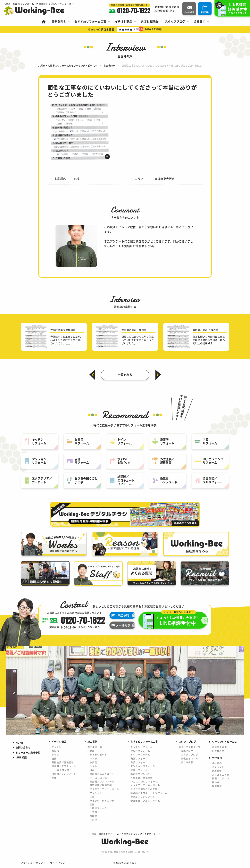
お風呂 (55, 751)
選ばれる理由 (219, 747)
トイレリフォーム (140, 755)
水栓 (54, 778)
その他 (94, 820)
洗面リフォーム (139, 758)
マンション (96, 793)
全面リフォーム (98, 808)
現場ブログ (187, 751)
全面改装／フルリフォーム (145, 801)
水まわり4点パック (141, 774)
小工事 (94, 812)
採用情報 (217, 786)
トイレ (55, 755)
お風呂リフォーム (140, 751)
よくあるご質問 (221, 775)
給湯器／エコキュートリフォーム (149, 793)
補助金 (94, 816)
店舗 (92, 804)
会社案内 (217, 763)
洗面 (54, 758)
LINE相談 (21, 757)
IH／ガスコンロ (61, 770)
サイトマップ (58, 863)
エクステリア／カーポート (105, 789)
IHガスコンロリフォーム (144, 781)
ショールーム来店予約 (28, 753)
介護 (92, 751)
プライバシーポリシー (33, 863)
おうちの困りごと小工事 (144, 789)
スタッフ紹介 (219, 767)
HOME (20, 743)
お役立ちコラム (189, 758)
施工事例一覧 (95, 747)
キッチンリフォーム (142, 747)
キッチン (57, 747)
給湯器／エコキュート (64, 766)
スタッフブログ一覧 (190, 747)
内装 (92, 797)
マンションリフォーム (143, 766)
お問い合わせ (23, 747)
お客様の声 (218, 751)
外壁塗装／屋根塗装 (63, 762)
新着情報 (217, 771)
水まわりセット (98, 755)
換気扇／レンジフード (64, 774)
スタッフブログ (189, 755)
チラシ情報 (187, 762)
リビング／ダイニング (102, 801)
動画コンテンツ (221, 778)
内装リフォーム (139, 762)
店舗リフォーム (139, 770)
